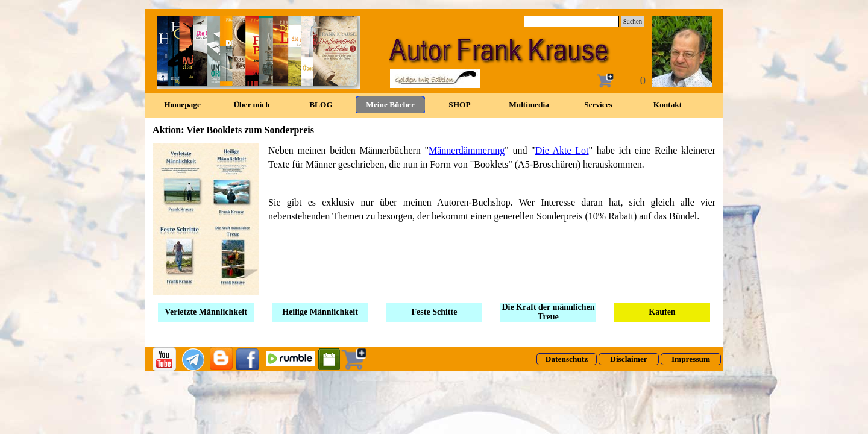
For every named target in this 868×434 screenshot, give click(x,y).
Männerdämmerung (467, 150)
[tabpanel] (434, 219)
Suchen (633, 21)
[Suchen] (571, 21)
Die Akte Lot (562, 150)
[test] (567, 359)
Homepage (182, 105)
